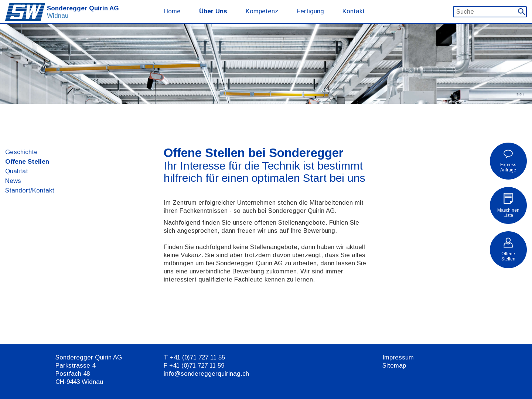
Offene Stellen (27, 162)
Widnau (58, 16)
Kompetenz (262, 11)
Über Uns (213, 11)
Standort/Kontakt (30, 190)
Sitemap (394, 366)
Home (172, 11)
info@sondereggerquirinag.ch (206, 374)
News (13, 181)
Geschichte (21, 152)
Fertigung (310, 11)
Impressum (398, 357)
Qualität (17, 171)
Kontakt (354, 11)
